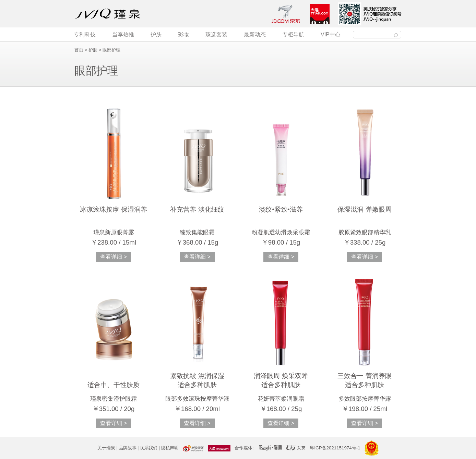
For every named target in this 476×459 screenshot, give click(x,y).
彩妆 (183, 34)
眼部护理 (111, 50)
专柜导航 (293, 34)
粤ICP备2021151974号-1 (335, 448)
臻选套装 (216, 34)
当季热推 (123, 34)
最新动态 (255, 34)
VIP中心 (331, 34)
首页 (79, 50)
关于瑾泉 (106, 448)
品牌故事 (128, 448)
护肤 (156, 34)
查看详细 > (114, 257)
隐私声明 (170, 448)
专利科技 (85, 34)
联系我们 (148, 448)
